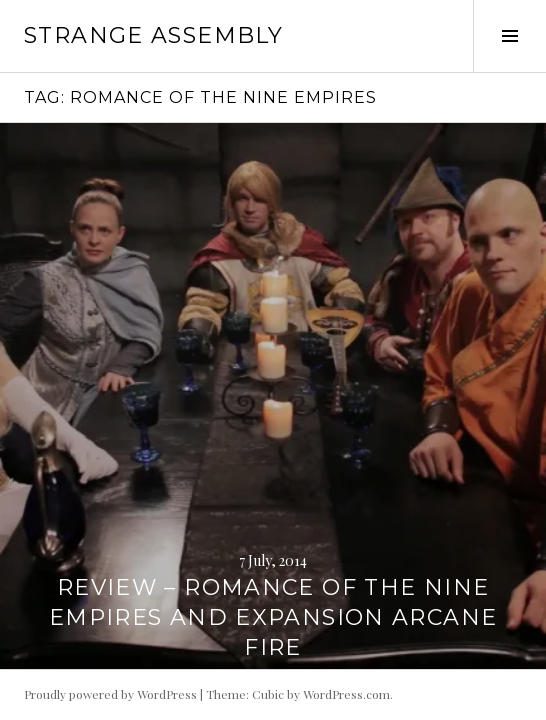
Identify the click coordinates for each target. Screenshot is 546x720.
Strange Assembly (153, 35)
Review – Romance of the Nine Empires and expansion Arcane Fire (273, 617)
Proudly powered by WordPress (110, 694)
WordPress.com (346, 694)
